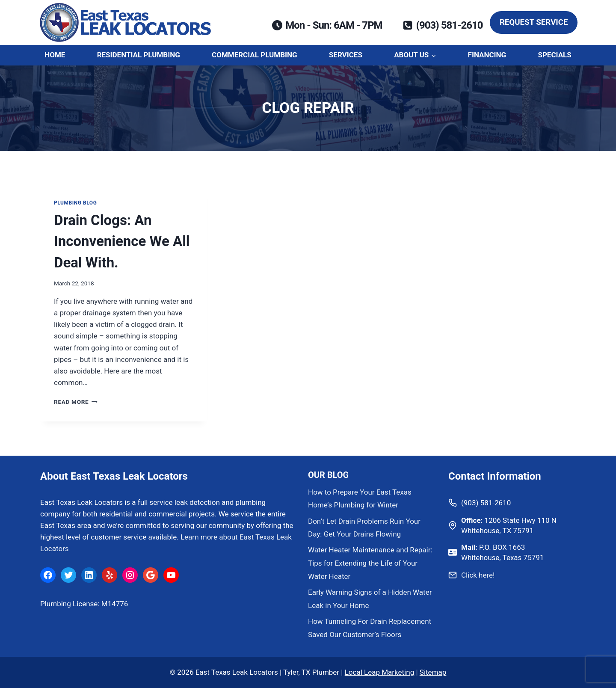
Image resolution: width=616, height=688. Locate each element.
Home (55, 55)
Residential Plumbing (139, 55)
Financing (487, 55)
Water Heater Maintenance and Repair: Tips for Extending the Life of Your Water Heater (370, 563)
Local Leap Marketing (379, 672)
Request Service (534, 22)
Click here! (478, 575)
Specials (554, 55)
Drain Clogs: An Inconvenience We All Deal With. (122, 241)
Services (346, 55)
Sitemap (433, 672)
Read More (76, 402)
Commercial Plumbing (255, 55)
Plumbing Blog (75, 203)
